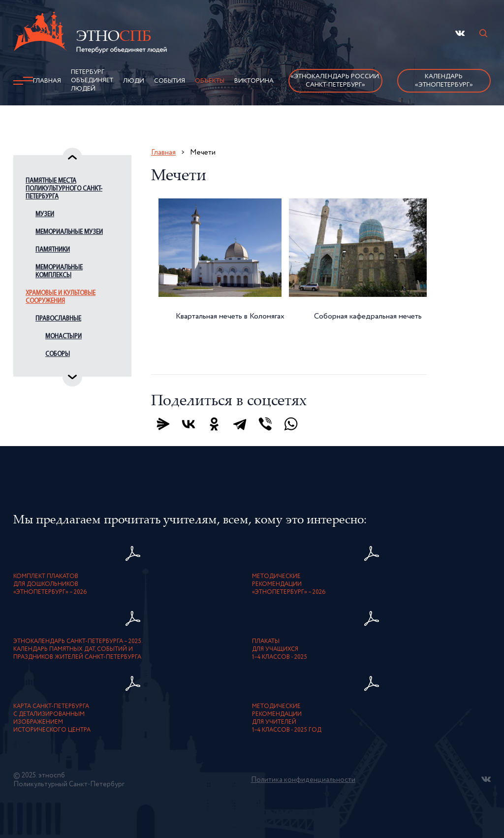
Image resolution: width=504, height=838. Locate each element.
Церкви (56, 372)
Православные (58, 319)
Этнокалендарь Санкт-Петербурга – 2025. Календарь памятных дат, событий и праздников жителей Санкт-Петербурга (78, 649)
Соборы (58, 354)
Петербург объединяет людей (92, 81)
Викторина (254, 81)
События (170, 81)
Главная (47, 81)
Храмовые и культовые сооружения (61, 297)
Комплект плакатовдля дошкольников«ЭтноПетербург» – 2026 (50, 584)
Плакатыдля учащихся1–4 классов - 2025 (280, 649)
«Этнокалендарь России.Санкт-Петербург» (335, 81)
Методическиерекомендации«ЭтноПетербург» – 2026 (289, 584)
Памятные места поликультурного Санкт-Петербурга (64, 189)
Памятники (53, 250)
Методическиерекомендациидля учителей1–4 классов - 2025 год (287, 718)
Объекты (210, 81)
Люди (134, 81)
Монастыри (63, 337)
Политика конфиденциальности (303, 780)
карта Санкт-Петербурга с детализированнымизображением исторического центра (52, 718)
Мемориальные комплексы (59, 272)
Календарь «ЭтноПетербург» (444, 81)
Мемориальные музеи (69, 232)
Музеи (45, 214)
